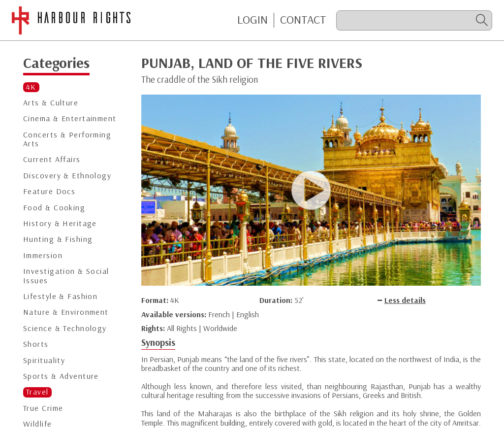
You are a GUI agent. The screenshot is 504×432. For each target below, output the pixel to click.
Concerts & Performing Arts (67, 139)
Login (252, 20)
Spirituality (44, 360)
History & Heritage (60, 223)
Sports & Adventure (61, 376)
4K (31, 87)
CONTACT (303, 20)
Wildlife (38, 424)
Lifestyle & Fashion (60, 296)
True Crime (43, 408)
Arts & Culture (51, 103)
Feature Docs (49, 191)
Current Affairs (52, 159)
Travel (37, 392)
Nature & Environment (66, 312)
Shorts (36, 344)
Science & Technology (65, 328)
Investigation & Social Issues (66, 276)
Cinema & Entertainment (70, 118)
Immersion (43, 255)
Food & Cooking (54, 208)
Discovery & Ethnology (67, 176)
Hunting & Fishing (58, 239)
